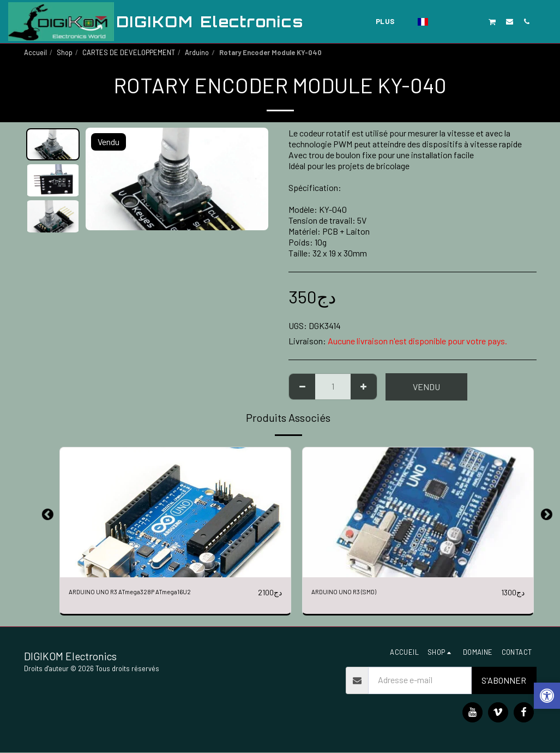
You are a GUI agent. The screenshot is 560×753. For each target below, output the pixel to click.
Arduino (197, 52)
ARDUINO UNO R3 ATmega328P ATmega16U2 (150, 592)
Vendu (426, 387)
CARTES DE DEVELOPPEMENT (129, 52)
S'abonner (504, 681)
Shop (65, 52)
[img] (175, 512)
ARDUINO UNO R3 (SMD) (355, 592)
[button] (441, 21)
